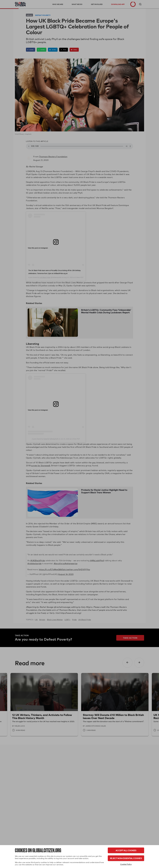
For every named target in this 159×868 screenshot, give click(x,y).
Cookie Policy (126, 864)
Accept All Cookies (126, 850)
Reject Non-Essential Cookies (126, 858)
